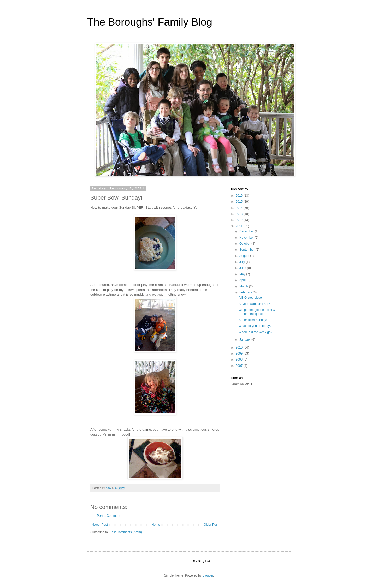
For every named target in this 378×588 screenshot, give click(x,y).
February (246, 292)
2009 (240, 353)
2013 (240, 214)
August (245, 256)
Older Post (211, 525)
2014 (240, 208)
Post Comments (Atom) (126, 532)
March (244, 286)
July (243, 262)
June (243, 268)
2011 (240, 226)
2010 (240, 347)
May (243, 274)
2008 (240, 359)
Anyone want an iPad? (254, 304)
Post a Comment (108, 516)
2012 (240, 220)
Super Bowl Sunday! (253, 320)
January (245, 340)
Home (156, 525)
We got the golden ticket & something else (257, 312)
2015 (240, 202)
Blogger (208, 575)
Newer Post (100, 525)
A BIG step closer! (251, 298)
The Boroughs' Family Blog (150, 22)
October (245, 244)
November (247, 238)
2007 (240, 366)
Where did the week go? (255, 332)
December (247, 231)
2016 (240, 196)
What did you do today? (255, 326)
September (247, 250)
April (243, 280)
